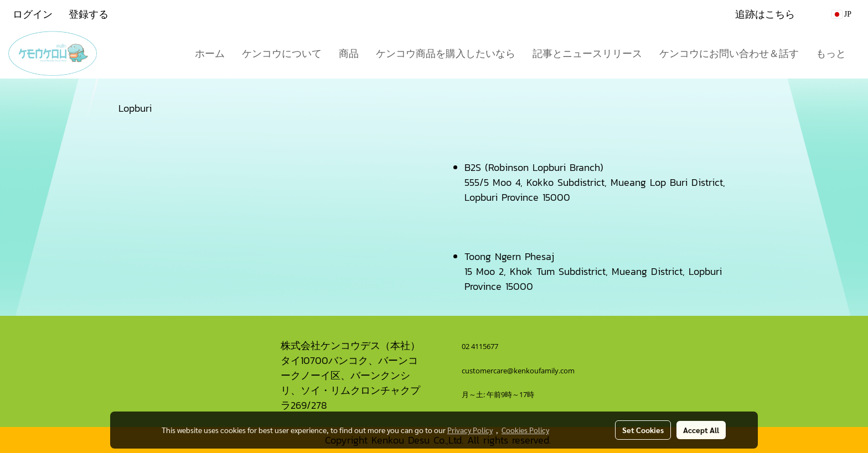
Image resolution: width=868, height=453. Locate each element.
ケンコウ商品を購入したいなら (446, 53)
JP (842, 14)
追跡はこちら (765, 14)
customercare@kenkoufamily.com (518, 371)
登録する (89, 14)
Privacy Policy (470, 430)
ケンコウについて (282, 53)
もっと (831, 53)
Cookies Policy (525, 430)
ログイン (33, 14)
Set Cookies (643, 430)
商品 (349, 53)
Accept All (701, 430)
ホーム (210, 53)
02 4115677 (481, 346)
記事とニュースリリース (587, 53)
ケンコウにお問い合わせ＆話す (729, 53)
